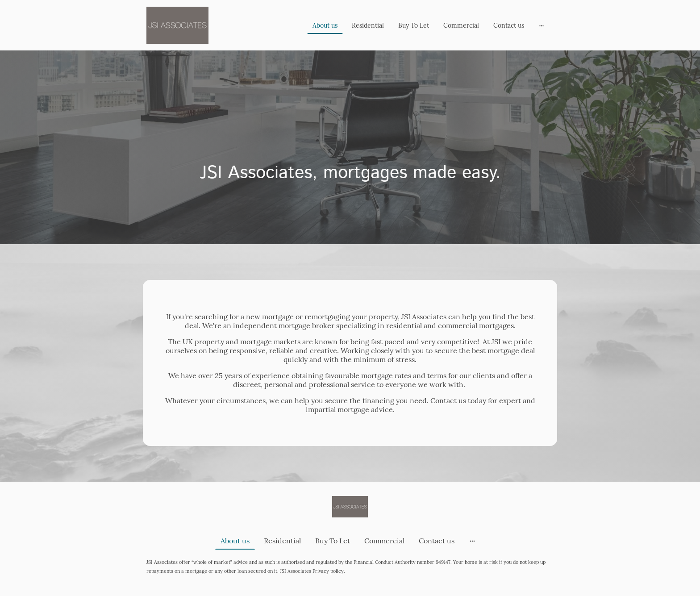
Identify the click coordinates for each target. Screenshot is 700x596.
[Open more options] (542, 25)
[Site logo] (177, 25)
